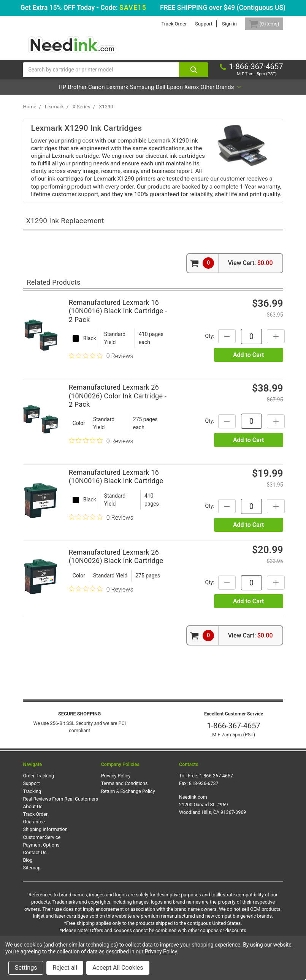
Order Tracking (38, 797)
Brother (71, 93)
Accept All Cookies (118, 968)
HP (46, 93)
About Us (33, 828)
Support (195, 24)
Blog (28, 881)
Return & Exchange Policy (128, 813)
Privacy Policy (116, 797)
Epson (223, 93)
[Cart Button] (259, 24)
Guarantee (34, 843)
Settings (26, 968)
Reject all (65, 968)
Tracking (32, 813)
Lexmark (133, 93)
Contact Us (35, 874)
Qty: (209, 357)
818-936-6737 (204, 805)
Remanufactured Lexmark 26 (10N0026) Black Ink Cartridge (116, 578)
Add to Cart (248, 376)
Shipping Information (45, 851)
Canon (101, 93)
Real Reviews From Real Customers (60, 820)
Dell (198, 93)
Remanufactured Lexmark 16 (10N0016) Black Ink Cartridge (116, 498)
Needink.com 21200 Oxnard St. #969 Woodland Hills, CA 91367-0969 (213, 826)
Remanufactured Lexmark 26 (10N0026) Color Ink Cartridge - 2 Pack (118, 417)
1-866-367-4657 (234, 747)
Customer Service (42, 859)
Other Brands (150, 109)
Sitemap (32, 889)
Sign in (220, 24)
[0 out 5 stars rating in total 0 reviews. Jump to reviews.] (101, 377)
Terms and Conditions (124, 805)
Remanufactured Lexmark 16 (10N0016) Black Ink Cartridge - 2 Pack (118, 332)
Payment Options (41, 866)
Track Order (165, 24)
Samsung (169, 93)
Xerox (250, 93)
